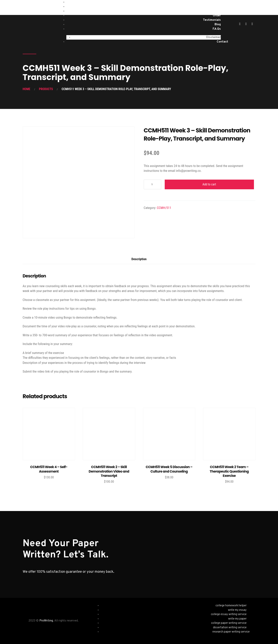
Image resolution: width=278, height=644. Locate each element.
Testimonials (212, 20)
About (216, 11)
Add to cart (209, 184)
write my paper (237, 619)
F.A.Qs (217, 29)
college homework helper (231, 606)
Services (215, 7)
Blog (218, 25)
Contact (222, 42)
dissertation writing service (230, 628)
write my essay (237, 610)
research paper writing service (231, 632)
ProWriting (46, 621)
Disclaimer (213, 37)
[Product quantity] (152, 184)
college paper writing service (229, 623)
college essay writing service (229, 614)
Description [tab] (139, 259)
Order (217, 16)
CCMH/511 (164, 208)
